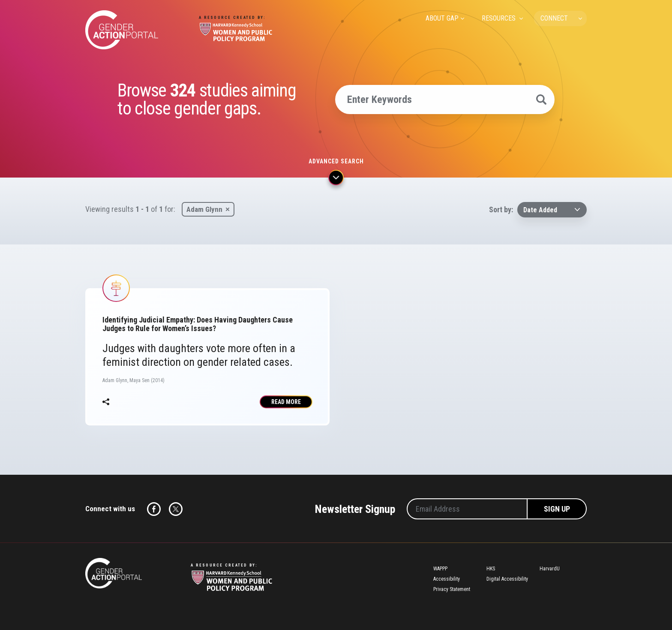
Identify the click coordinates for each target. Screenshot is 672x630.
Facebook (154, 509)
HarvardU (550, 569)
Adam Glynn (204, 209)
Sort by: (501, 209)
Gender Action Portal (122, 30)
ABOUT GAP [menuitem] (442, 18)
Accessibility (447, 579)
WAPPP (440, 569)
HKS (491, 569)
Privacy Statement (452, 589)
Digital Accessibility (507, 579)
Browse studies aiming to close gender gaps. (207, 99)
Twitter (176, 509)
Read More (286, 402)
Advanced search (336, 161)
